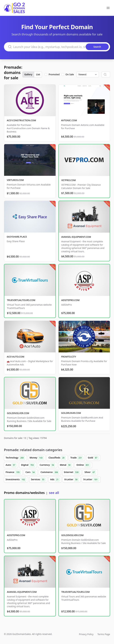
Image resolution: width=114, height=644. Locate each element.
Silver (90, 472)
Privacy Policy (86, 634)
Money (37, 458)
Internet (72, 472)
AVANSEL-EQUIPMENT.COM (76, 237)
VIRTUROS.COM (15, 180)
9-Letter (91, 480)
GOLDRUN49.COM (71, 413)
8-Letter (71, 480)
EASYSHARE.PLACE (17, 237)
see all (54, 493)
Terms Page (104, 634)
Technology (15, 458)
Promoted (54, 74)
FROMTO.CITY (69, 357)
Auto (11, 465)
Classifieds (57, 458)
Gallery (28, 74)
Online (83, 465)
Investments (16, 480)
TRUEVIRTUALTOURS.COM (21, 300)
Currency (47, 465)
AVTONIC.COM (69, 120)
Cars (31, 472)
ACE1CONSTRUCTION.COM (21, 120)
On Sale (70, 74)
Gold (93, 458)
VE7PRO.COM (69, 180)
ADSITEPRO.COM (70, 300)
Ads (55, 480)
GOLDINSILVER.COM (18, 413)
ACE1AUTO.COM (16, 357)
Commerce (50, 472)
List (38, 74)
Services (38, 480)
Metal (66, 465)
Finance (13, 472)
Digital (28, 465)
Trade (77, 458)
